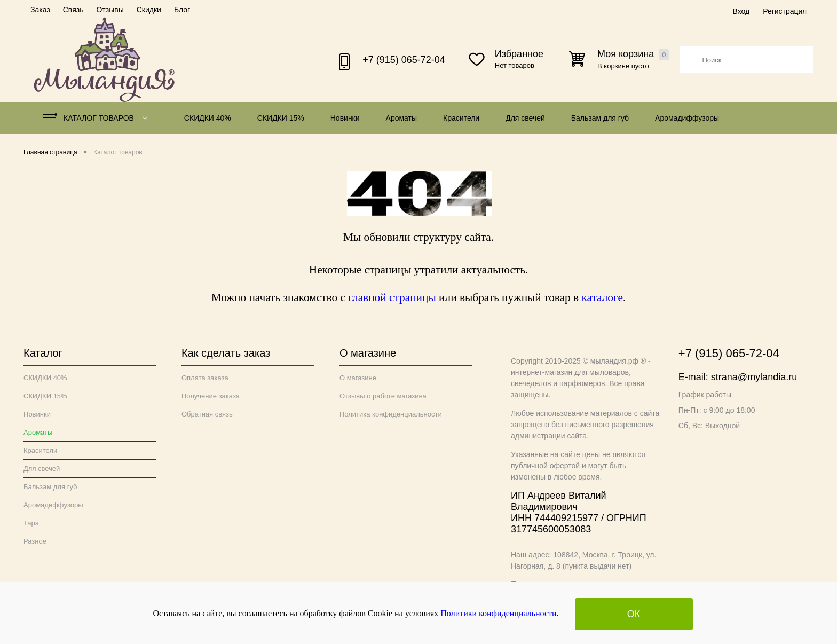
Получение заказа (211, 396)
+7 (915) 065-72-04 (404, 60)
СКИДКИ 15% (281, 118)
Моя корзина (633, 54)
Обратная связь (207, 414)
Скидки (149, 10)
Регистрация (785, 11)
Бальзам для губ (600, 118)
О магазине (358, 378)
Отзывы (110, 10)
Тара (31, 523)
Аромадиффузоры (687, 118)
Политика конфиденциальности (391, 414)
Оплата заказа (205, 378)
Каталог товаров (97, 118)
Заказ (40, 10)
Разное (35, 541)
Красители (461, 118)
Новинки (345, 118)
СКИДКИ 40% (208, 118)
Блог (182, 10)
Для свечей (525, 118)
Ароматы (402, 118)
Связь (73, 10)
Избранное (519, 54)
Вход (741, 11)
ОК (634, 614)
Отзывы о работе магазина (383, 396)
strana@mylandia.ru (754, 377)
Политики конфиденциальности (498, 613)
